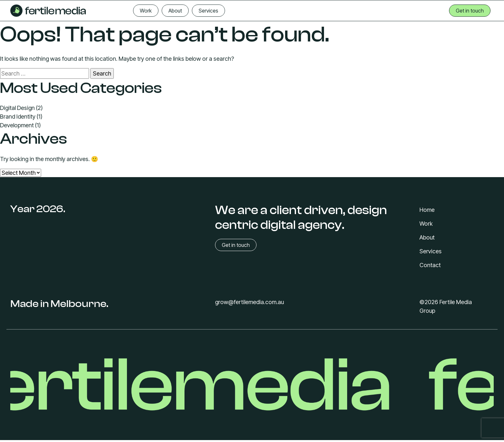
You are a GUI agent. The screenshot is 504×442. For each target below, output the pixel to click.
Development (17, 125)
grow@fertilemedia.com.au (249, 302)
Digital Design (17, 108)
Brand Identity (18, 117)
